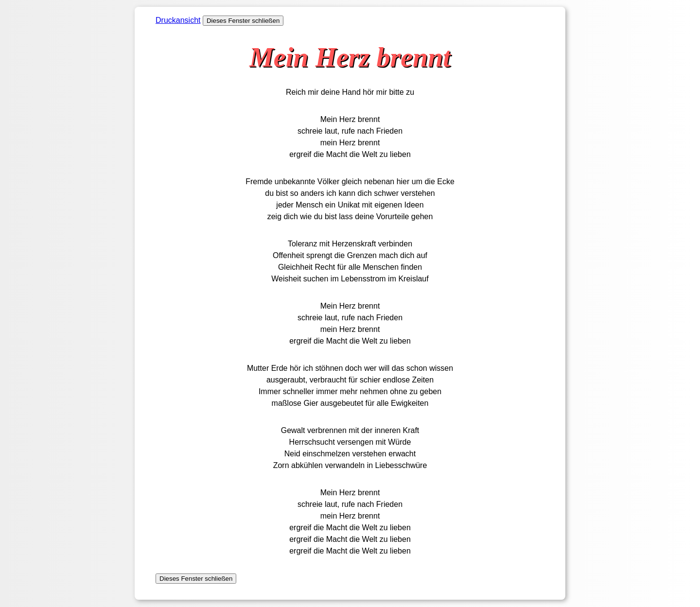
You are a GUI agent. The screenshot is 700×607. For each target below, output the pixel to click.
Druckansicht (178, 20)
